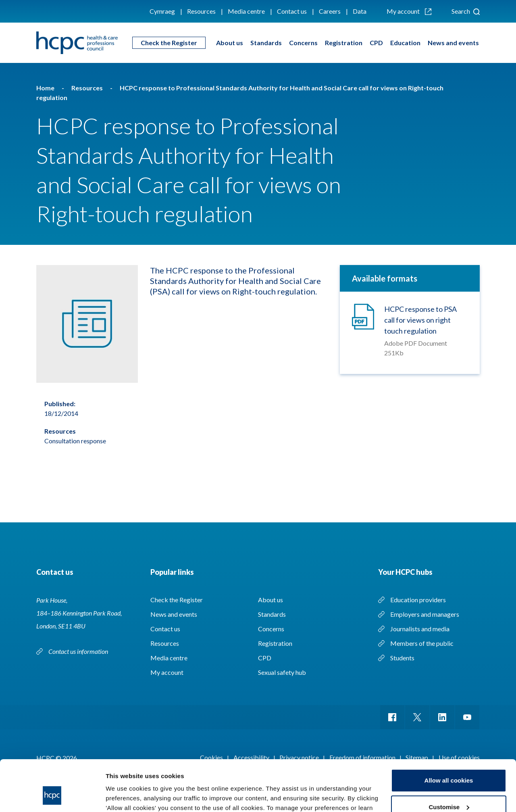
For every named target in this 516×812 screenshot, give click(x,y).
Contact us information (79, 651)
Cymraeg (162, 11)
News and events (453, 43)
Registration (344, 43)
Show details (124, 796)
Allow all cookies (449, 737)
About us (230, 43)
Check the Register (169, 43)
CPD (376, 43)
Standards (266, 43)
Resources (201, 11)
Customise (449, 763)
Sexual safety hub (282, 672)
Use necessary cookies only (449, 790)
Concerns (303, 43)
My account (409, 11)
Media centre (246, 11)
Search (466, 11)
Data (360, 11)
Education (405, 43)
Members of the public (422, 643)
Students (402, 658)
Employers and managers (425, 614)
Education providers (418, 600)
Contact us (292, 11)
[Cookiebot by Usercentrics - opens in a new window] (52, 796)
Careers (330, 11)
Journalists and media (420, 629)
